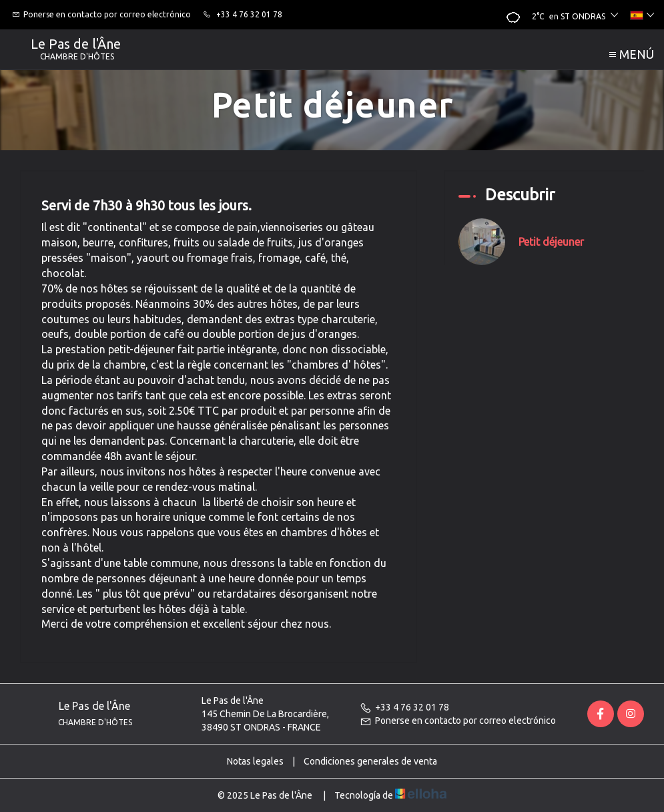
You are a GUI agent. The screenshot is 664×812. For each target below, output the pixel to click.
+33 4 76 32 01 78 (404, 707)
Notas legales (255, 761)
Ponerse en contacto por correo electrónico (458, 721)
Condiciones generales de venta (370, 761)
